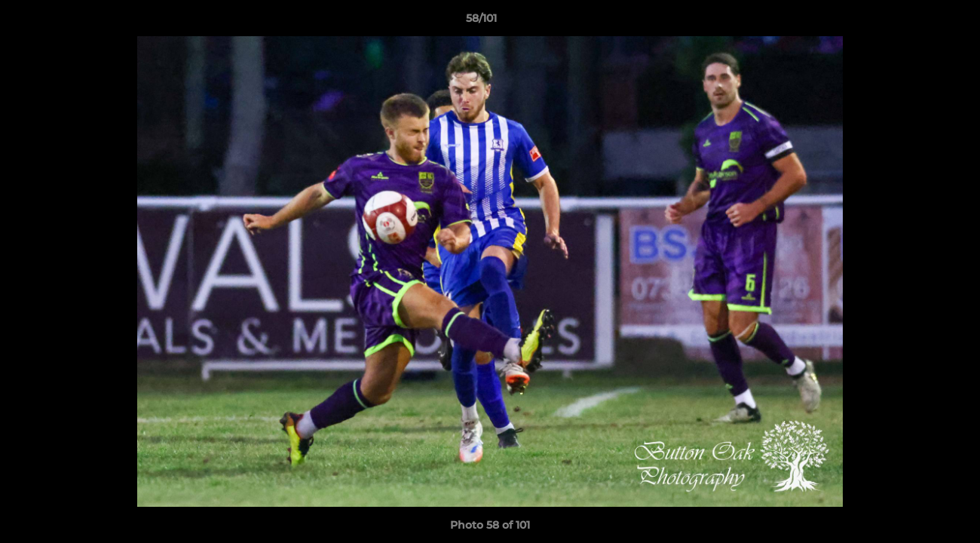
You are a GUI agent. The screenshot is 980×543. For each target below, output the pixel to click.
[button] (917, 22)
